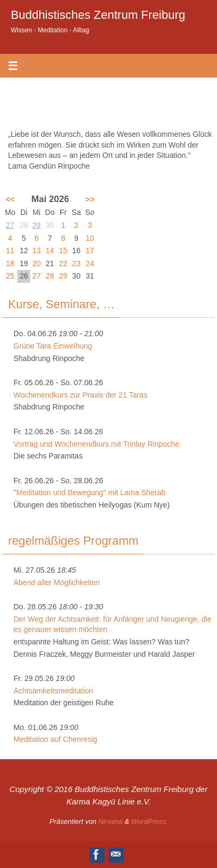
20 (37, 263)
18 (10, 263)
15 (64, 251)
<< (10, 199)
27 (10, 225)
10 (90, 238)
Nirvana (111, 821)
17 (90, 251)
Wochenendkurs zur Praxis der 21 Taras (80, 395)
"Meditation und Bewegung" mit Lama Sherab (89, 492)
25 (10, 276)
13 (37, 251)
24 (90, 263)
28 (50, 276)
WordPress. (149, 821)
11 (10, 251)
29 (37, 225)
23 (76, 263)
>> (90, 199)
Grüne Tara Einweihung (53, 346)
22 (64, 263)
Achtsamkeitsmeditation (53, 691)
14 (50, 251)
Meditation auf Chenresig (55, 739)
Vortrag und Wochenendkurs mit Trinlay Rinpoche (96, 444)
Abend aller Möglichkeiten (57, 582)
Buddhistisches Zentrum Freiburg (98, 15)
